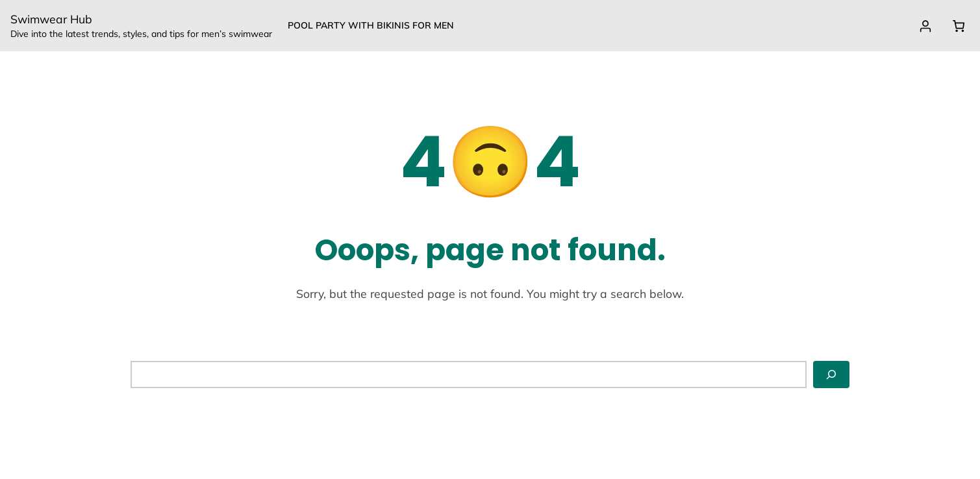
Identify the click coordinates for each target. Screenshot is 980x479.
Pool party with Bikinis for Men (371, 25)
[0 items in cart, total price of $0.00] (958, 26)
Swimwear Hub (51, 19)
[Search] (831, 375)
